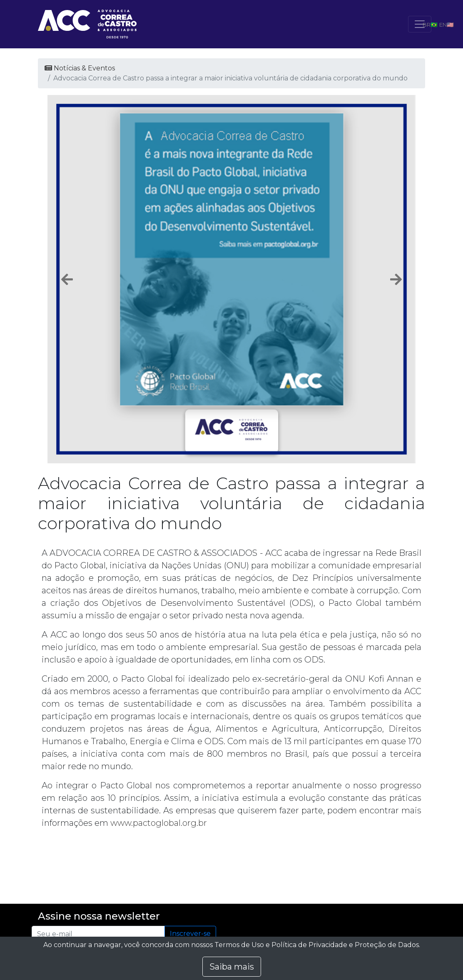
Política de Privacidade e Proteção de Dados (345, 945)
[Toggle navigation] (420, 24)
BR (427, 25)
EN (443, 25)
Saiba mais (232, 967)
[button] (67, 279)
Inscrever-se (190, 934)
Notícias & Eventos (80, 68)
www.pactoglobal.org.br (159, 823)
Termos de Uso (239, 945)
